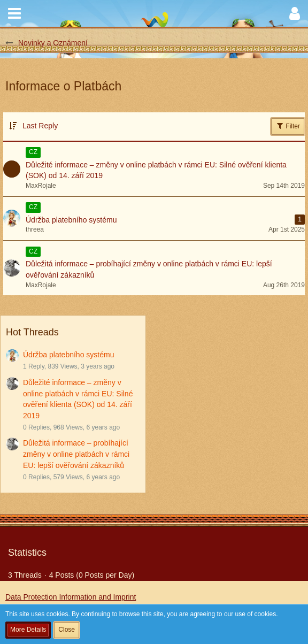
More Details (28, 630)
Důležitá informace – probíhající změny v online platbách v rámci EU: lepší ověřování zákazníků (76, 454)
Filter (288, 126)
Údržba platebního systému (68, 355)
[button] (14, 13)
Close (67, 630)
